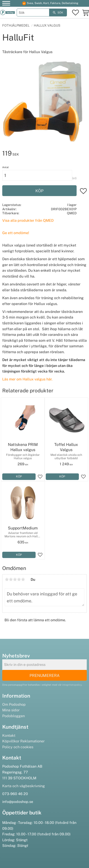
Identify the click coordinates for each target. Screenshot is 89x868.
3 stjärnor (15, 579)
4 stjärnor (19, 579)
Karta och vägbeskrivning (24, 786)
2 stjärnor (11, 579)
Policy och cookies (18, 747)
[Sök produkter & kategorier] (33, 12)
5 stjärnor (23, 579)
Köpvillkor (11, 741)
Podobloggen (14, 716)
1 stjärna (7, 579)
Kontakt (9, 736)
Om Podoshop (14, 704)
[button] (6, 4)
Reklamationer (32, 741)
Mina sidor (11, 710)
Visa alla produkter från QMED (28, 220)
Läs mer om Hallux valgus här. (27, 379)
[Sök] (58, 12)
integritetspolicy (72, 685)
